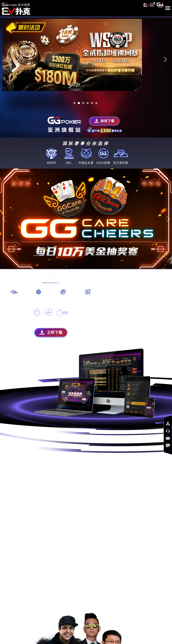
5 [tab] (92, 100)
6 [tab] (96, 100)
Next (165, 56)
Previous (7, 56)
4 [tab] (88, 100)
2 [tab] (79, 100)
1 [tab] (74, 100)
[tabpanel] (86, 52)
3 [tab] (83, 100)
